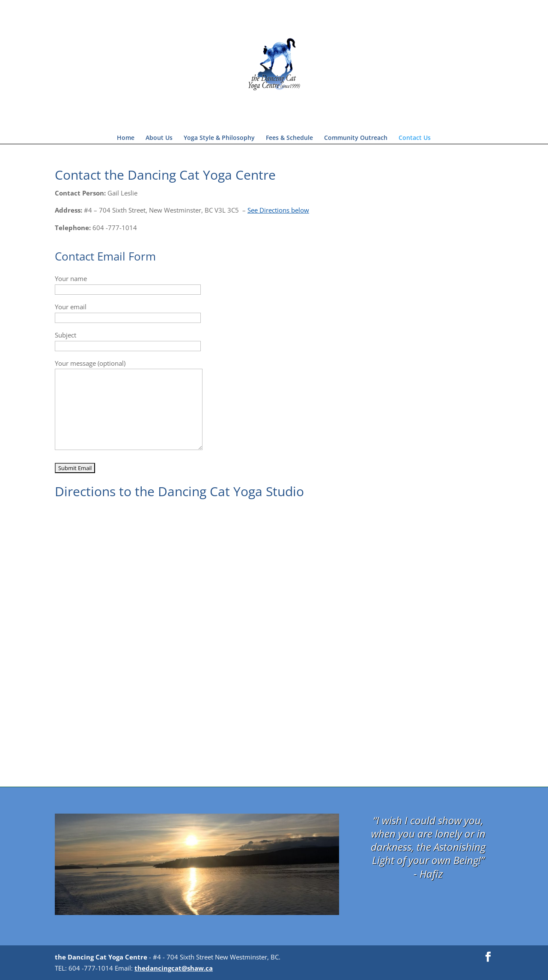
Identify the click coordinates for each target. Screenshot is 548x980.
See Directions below (278, 210)
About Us (159, 138)
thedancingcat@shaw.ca (174, 968)
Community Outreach (356, 138)
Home (126, 138)
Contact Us (415, 138)
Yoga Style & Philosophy (219, 138)
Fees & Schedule (289, 138)
